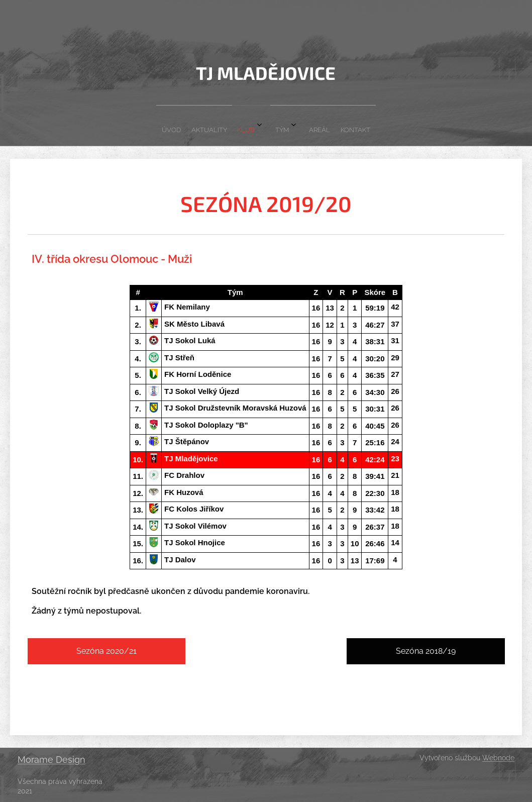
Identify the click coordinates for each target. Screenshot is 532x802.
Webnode (498, 758)
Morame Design (51, 760)
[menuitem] (214, 126)
